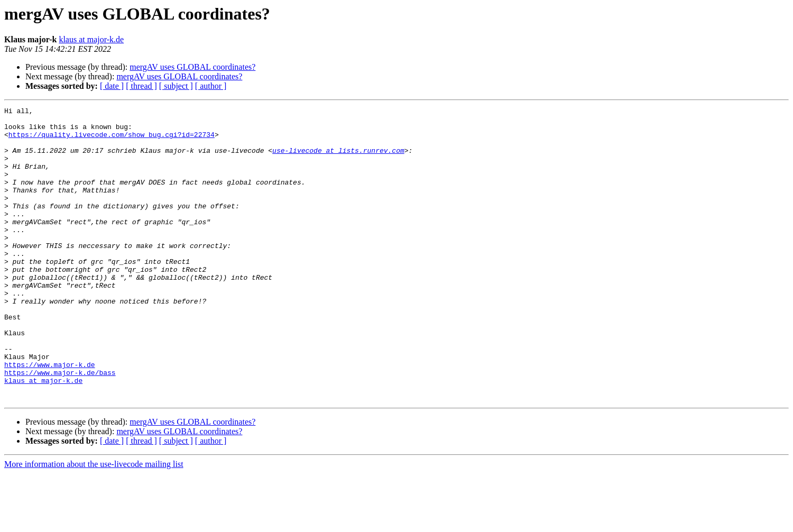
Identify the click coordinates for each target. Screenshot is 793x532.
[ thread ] (141, 86)
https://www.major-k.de (50, 417)
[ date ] (112, 86)
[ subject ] (176, 86)
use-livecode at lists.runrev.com (338, 160)
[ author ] (211, 86)
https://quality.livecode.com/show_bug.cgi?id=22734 (112, 141)
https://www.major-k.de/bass (60, 426)
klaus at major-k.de (91, 39)
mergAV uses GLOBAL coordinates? (192, 67)
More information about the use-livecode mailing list (94, 523)
